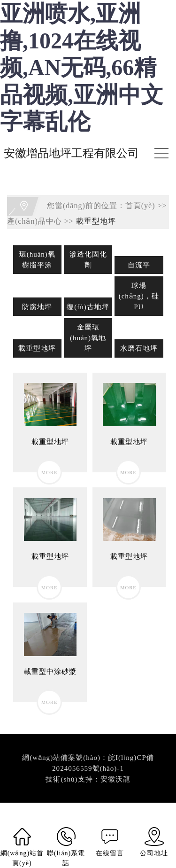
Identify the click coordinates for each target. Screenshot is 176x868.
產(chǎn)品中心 (34, 221)
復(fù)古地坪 (88, 307)
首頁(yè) (140, 206)
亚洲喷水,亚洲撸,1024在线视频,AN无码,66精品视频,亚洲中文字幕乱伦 (82, 67)
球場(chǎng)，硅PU (139, 296)
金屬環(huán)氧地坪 (88, 338)
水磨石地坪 (139, 348)
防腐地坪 (37, 307)
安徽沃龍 (115, 779)
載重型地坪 (96, 221)
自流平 (139, 265)
